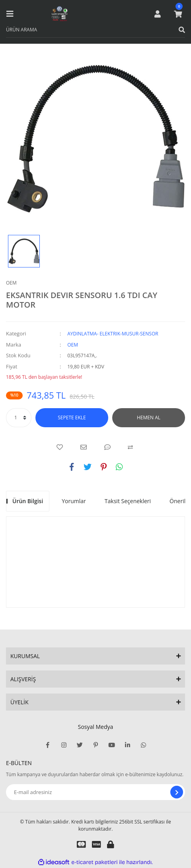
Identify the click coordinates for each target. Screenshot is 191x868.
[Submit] (177, 792)
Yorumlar (74, 501)
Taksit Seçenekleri (128, 501)
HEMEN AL (149, 418)
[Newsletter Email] (95, 792)
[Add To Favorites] (60, 447)
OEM (11, 283)
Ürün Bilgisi (28, 501)
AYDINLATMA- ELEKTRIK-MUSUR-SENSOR (113, 334)
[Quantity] (19, 418)
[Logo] (60, 14)
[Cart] (178, 14)
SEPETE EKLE (72, 418)
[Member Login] (158, 14)
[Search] (95, 30)
